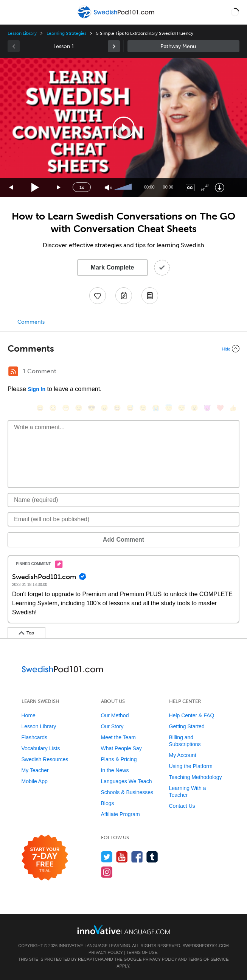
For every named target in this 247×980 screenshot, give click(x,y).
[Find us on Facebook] (137, 857)
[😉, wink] (143, 408)
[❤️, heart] (220, 408)
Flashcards (34, 737)
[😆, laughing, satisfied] (117, 408)
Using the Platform (191, 766)
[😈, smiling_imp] (207, 408)
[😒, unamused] (79, 408)
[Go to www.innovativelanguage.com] (124, 929)
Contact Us (182, 806)
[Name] (123, 500)
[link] (114, 46)
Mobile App (35, 781)
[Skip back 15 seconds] (11, 188)
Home (29, 715)
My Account (183, 755)
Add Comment (123, 540)
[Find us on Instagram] (107, 872)
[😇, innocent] (169, 408)
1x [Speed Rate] (82, 187)
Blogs (108, 803)
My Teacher (35, 770)
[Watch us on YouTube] (122, 857)
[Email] (123, 519)
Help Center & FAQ (192, 715)
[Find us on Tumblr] (152, 857)
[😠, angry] (104, 408)
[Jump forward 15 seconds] (59, 188)
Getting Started (187, 726)
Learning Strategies (66, 33)
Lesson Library (22, 33)
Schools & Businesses (127, 792)
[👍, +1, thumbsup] (233, 408)
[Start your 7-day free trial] (45, 858)
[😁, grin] (66, 408)
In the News (115, 770)
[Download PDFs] (150, 296)
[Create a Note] (124, 296)
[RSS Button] (13, 371)
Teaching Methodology (196, 777)
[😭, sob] (156, 408)
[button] (235, 12)
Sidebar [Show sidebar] (184, 46)
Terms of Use (142, 952)
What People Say (121, 748)
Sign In (37, 389)
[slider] (124, 187)
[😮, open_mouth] (194, 408)
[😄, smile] (40, 408)
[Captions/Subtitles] (190, 188)
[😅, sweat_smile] (130, 408)
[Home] (117, 18)
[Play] (35, 188)
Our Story (112, 726)
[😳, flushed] (53, 408)
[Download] (220, 188)
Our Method (115, 715)
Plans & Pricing (119, 759)
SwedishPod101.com (205, 946)
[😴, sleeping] (182, 408)
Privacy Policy (106, 952)
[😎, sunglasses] (92, 408)
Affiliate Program (120, 814)
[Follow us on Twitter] (107, 857)
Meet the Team (118, 737)
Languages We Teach (127, 781)
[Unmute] (108, 188)
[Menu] (12, 12)
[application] (123, 127)
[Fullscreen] (205, 188)
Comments (31, 322)
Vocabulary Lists (41, 748)
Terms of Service (208, 959)
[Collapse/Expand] (123, 349)
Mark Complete (113, 267)
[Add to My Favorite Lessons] (98, 296)
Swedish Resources (45, 759)
